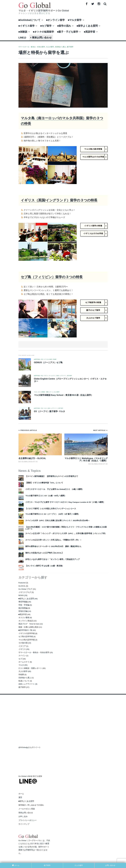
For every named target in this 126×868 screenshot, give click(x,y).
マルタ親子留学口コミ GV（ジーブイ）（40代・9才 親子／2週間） (53, 514)
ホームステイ (52, 376)
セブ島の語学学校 (26, 637)
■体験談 (23, 32)
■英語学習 (89, 32)
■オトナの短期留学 (43, 32)
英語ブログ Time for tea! (29, 624)
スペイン (22, 656)
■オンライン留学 (55, 20)
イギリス (46, 376)
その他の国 (23, 643)
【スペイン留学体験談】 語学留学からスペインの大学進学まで (52, 476)
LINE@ (22, 38)
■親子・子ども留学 (68, 32)
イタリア (22, 646)
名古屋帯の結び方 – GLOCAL (32, 458)
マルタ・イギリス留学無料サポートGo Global (44, 11)
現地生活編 (23, 611)
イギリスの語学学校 (27, 633)
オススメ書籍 (24, 618)
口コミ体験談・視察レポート (45, 392)
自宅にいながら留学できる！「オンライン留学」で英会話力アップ (52, 559)
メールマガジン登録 (27, 809)
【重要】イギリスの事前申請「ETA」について (44, 483)
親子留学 (70, 47)
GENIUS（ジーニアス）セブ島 (48, 362)
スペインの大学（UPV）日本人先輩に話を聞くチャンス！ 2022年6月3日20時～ (58, 521)
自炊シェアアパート (61, 376)
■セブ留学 (46, 26)
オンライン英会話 (26, 621)
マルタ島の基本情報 (93, 149)
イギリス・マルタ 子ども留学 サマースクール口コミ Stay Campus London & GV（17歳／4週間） (65, 502)
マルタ (36, 392)
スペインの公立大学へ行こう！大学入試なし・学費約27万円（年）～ (53, 540)
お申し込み (23, 816)
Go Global (93, 464)
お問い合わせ (110, 865)
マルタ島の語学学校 (27, 640)
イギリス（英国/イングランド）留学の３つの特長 (59, 200)
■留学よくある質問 (87, 26)
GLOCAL (22, 586)
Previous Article (29, 430)
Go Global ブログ (25, 589)
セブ (45, 359)
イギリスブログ (25, 592)
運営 (20, 797)
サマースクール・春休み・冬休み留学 (32, 47)
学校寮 (55, 359)
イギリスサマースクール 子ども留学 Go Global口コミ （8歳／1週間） (55, 489)
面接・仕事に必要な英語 (28, 627)
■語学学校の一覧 (38, 359)
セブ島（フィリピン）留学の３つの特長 (52, 277)
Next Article (100, 430)
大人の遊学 (79, 865)
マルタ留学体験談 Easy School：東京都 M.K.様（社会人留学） (64, 395)
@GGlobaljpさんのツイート (30, 747)
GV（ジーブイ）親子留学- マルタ (50, 411)
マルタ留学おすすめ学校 (93, 157)
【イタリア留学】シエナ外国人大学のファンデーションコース (51, 509)
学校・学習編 (24, 605)
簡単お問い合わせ (41, 38)
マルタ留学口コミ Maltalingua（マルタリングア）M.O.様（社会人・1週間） (86, 459)
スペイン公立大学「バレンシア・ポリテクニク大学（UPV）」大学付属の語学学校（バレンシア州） (66, 533)
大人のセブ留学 (93, 318)
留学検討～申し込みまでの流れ (31, 805)
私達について (24, 681)
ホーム (21, 794)
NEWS (21, 595)
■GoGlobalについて (29, 20)
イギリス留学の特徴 (93, 226)
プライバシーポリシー (28, 820)
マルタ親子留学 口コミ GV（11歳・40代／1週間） (46, 496)
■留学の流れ (64, 26)
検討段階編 (23, 608)
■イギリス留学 (27, 26)
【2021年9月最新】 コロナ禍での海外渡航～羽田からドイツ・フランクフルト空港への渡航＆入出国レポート (66, 528)
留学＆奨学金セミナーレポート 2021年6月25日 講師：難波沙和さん (53, 546)
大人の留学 (50, 47)
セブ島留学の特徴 (93, 302)
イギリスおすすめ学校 (93, 233)
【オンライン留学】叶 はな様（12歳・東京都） (45, 566)
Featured (22, 583)
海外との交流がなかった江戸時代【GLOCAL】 (44, 553)
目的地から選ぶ (61, 47)
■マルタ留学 (75, 20)
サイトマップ (24, 824)
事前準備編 (23, 602)
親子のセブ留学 (93, 310)
